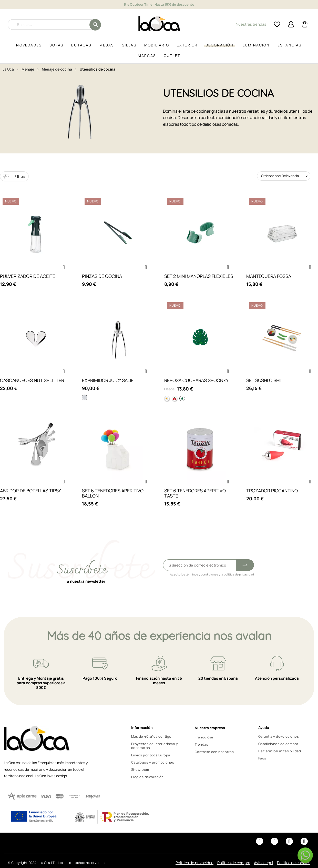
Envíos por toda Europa (151, 755)
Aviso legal (264, 863)
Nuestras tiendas (251, 24)
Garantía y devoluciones (279, 736)
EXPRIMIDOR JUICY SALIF (108, 380)
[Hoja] (182, 398)
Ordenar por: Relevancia (280, 176)
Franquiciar (204, 737)
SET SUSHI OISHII (264, 380)
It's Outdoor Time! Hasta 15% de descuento (159, 4)
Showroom (140, 769)
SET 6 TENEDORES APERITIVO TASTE (195, 493)
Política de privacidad (194, 863)
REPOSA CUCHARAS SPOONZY (196, 380)
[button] (64, 267)
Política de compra (234, 863)
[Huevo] (167, 398)
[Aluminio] (85, 397)
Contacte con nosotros (214, 752)
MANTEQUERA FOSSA (269, 276)
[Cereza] (175, 398)
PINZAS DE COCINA (102, 276)
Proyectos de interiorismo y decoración (155, 746)
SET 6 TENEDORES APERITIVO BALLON (113, 493)
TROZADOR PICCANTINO (272, 491)
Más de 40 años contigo (151, 736)
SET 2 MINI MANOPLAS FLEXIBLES (199, 276)
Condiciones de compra (278, 744)
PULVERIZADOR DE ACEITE (28, 276)
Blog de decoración (147, 777)
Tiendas (202, 744)
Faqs (262, 758)
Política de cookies (294, 863)
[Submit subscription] (245, 565)
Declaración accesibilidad (280, 751)
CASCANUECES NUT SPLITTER (32, 380)
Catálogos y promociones (153, 762)
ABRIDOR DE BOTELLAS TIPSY (30, 491)
